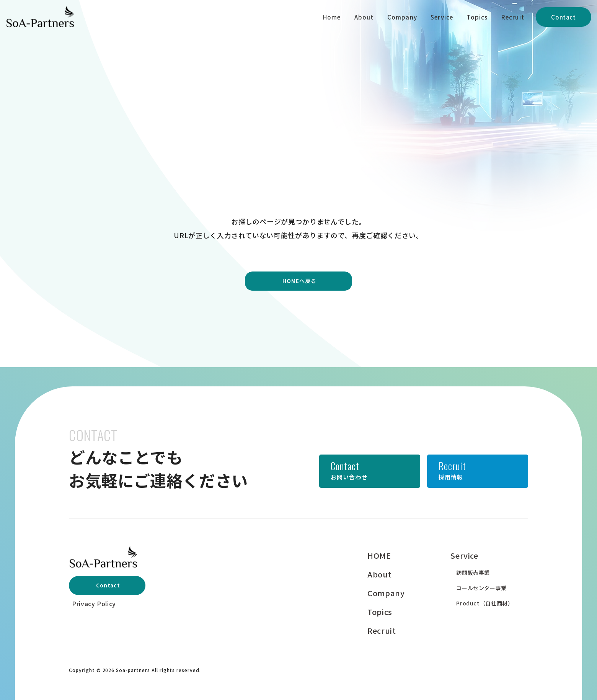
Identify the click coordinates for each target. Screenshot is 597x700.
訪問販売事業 (473, 572)
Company (402, 17)
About (364, 17)
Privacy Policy (94, 604)
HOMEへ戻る (299, 281)
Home (332, 17)
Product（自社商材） (485, 603)
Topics (477, 17)
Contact (563, 17)
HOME (379, 555)
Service (442, 17)
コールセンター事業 (481, 588)
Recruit (513, 17)
